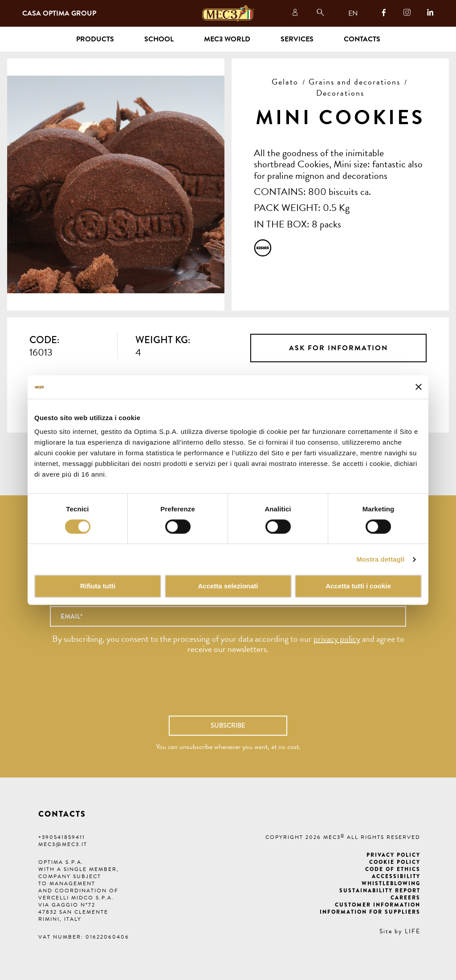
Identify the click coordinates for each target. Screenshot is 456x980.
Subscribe (228, 725)
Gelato (285, 82)
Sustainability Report (380, 891)
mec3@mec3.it (63, 844)
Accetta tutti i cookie (358, 586)
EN (353, 13)
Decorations (340, 93)
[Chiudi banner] (419, 387)
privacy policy (337, 639)
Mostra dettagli (380, 559)
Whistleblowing (391, 883)
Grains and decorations (354, 82)
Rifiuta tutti (98, 586)
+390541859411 (62, 837)
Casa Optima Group (59, 13)
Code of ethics (393, 869)
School (159, 39)
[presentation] (228, 689)
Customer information (378, 905)
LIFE (413, 931)
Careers (405, 898)
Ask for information (338, 348)
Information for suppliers (370, 912)
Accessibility (396, 876)
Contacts (362, 39)
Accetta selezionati (228, 586)
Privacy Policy (393, 855)
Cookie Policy (395, 862)
